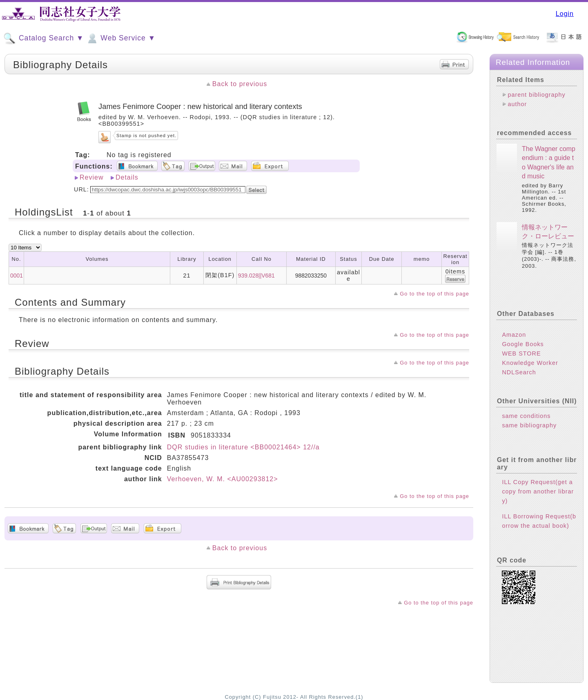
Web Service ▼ (121, 38)
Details (127, 177)
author (517, 104)
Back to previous (240, 84)
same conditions (526, 416)
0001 (17, 276)
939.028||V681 (256, 276)
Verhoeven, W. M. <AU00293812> (223, 479)
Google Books (523, 344)
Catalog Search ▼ (43, 38)
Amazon (514, 335)
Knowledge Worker (530, 363)
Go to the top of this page (434, 294)
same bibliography (529, 425)
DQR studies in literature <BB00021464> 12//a (243, 447)
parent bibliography (536, 95)
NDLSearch (519, 372)
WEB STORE (521, 353)
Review (91, 177)
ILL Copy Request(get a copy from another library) (538, 491)
